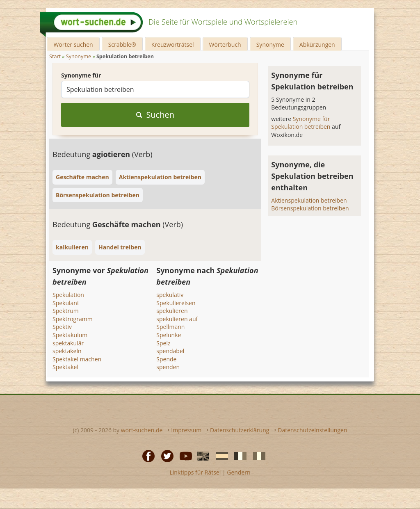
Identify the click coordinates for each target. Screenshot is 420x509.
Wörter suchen (73, 45)
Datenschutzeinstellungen (312, 430)
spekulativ (170, 295)
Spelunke (169, 335)
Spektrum (66, 311)
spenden (168, 367)
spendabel (170, 351)
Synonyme (270, 45)
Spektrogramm (73, 319)
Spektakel (65, 367)
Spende (166, 359)
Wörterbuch (225, 45)
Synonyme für (81, 75)
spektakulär (68, 343)
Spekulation (68, 295)
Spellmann (170, 327)
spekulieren (172, 311)
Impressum (186, 430)
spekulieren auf (177, 319)
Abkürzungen (317, 45)
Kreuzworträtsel (173, 45)
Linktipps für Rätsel (195, 472)
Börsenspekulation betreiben (310, 208)
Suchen (155, 115)
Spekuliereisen (176, 303)
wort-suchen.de (142, 430)
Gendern (239, 472)
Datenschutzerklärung (240, 430)
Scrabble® (122, 45)
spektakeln (67, 351)
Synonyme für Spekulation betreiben (301, 123)
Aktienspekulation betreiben (309, 200)
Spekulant (66, 303)
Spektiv (62, 327)
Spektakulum (70, 335)
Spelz (163, 343)
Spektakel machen (77, 359)
